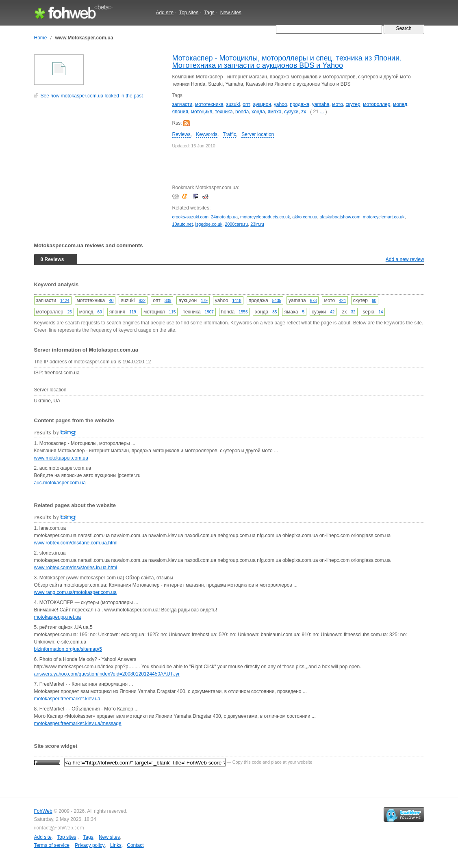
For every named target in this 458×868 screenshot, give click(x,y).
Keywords (207, 134)
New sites (231, 13)
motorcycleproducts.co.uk (265, 217)
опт (246, 104)
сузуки (291, 112)
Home (41, 38)
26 (70, 312)
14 (381, 312)
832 (142, 301)
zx (304, 112)
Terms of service (52, 845)
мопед (400, 104)
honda (242, 112)
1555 (243, 312)
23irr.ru (257, 224)
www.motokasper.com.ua (61, 458)
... (322, 112)
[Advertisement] (95, 160)
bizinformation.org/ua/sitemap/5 (68, 649)
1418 (237, 301)
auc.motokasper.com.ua (60, 483)
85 (275, 312)
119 (133, 312)
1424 (65, 301)
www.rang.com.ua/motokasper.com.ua (75, 592)
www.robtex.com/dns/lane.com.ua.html (76, 543)
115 (173, 312)
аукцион (262, 104)
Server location (258, 134)
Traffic (229, 134)
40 (111, 301)
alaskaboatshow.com (340, 217)
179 (204, 301)
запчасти (182, 104)
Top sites (189, 13)
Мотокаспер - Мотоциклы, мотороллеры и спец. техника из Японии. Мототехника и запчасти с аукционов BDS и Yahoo (287, 62)
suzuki (233, 104)
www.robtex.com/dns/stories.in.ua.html (76, 568)
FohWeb (43, 811)
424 (342, 301)
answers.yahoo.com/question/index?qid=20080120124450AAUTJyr (107, 674)
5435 (277, 301)
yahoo (281, 104)
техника (224, 112)
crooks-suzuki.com (190, 217)
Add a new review (405, 259)
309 (168, 301)
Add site (165, 13)
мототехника (209, 104)
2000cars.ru (236, 224)
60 (374, 301)
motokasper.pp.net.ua (58, 617)
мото (338, 104)
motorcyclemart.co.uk (384, 217)
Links (116, 845)
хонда (258, 112)
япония (180, 112)
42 (332, 312)
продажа (300, 104)
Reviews (181, 134)
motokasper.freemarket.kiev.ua (67, 699)
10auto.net (183, 224)
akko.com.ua (305, 217)
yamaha (321, 104)
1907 (209, 312)
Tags (209, 13)
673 (314, 301)
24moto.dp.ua (224, 217)
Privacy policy (90, 845)
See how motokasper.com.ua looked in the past (92, 96)
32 (353, 312)
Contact (135, 845)
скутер (353, 104)
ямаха (275, 112)
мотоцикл (202, 112)
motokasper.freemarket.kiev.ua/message (78, 723)
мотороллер (377, 104)
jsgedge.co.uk (209, 224)
